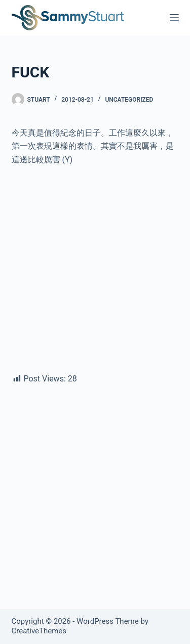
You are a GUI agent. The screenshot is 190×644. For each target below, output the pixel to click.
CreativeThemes (39, 631)
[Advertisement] (95, 273)
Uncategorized (129, 100)
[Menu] (174, 18)
